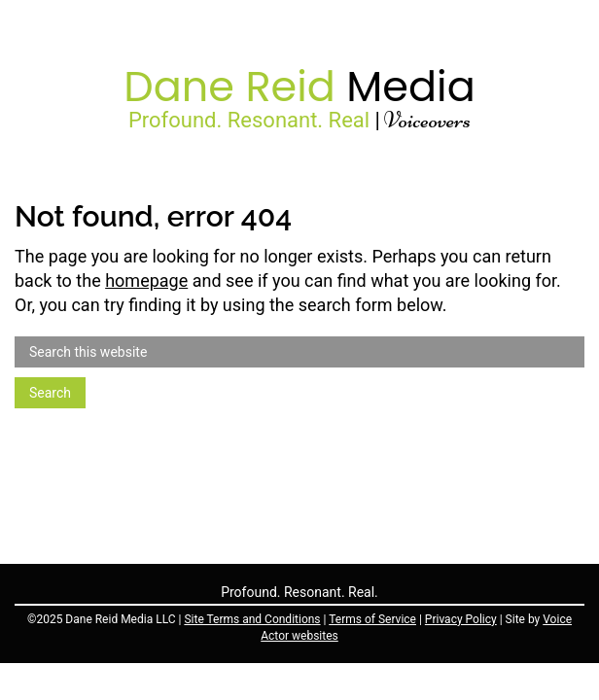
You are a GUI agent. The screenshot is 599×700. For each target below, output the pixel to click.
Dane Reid (299, 87)
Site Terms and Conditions (252, 619)
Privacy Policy (461, 619)
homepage (146, 280)
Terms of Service (372, 619)
